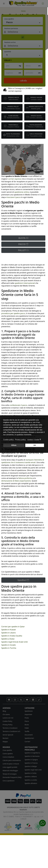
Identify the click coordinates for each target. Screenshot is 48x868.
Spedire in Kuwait (9, 630)
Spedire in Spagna (31, 760)
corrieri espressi (15, 179)
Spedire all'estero (31, 783)
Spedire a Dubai (8, 639)
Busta (27, 725)
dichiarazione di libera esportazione (16, 481)
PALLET (23, 250)
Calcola (23, 81)
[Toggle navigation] (4, 4)
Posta (27, 718)
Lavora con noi (8, 718)
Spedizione (29, 711)
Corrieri (27, 742)
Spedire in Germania (32, 756)
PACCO (23, 244)
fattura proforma (25, 478)
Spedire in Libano (8, 633)
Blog (4, 711)
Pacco (27, 721)
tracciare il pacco (14, 197)
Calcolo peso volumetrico (12, 760)
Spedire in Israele (8, 645)
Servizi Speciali (8, 735)
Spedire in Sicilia (31, 773)
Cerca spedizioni (9, 781)
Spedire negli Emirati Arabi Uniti (15, 642)
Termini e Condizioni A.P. (11, 731)
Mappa (5, 742)
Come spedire (8, 754)
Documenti (29, 735)
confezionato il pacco (18, 405)
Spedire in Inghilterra (32, 753)
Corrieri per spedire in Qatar (13, 627)
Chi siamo (6, 714)
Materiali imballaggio (10, 771)
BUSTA (23, 238)
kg (20, 66)
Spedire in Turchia (9, 648)
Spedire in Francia (31, 763)
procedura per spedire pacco (13, 313)
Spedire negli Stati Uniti (33, 770)
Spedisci (23, 580)
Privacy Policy (8, 725)
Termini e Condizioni (10, 728)
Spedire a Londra (31, 780)
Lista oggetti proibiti (10, 767)
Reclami (6, 738)
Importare (28, 714)
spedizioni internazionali (25, 283)
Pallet (27, 728)
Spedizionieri (29, 738)
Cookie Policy (7, 721)
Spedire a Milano (31, 777)
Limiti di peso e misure (11, 764)
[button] (9, 700)
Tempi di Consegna (10, 774)
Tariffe (27, 731)
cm (39, 66)
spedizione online (22, 192)
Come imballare (8, 757)
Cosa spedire (7, 750)
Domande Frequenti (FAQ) (12, 777)
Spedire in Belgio (31, 766)
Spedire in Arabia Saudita (12, 636)
